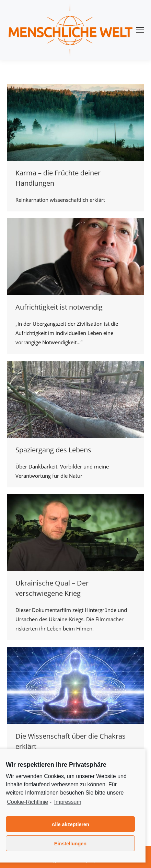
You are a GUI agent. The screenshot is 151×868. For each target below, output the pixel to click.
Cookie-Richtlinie (27, 802)
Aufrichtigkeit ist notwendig (59, 307)
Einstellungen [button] (70, 844)
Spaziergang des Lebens (53, 450)
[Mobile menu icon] (140, 30)
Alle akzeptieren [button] (70, 824)
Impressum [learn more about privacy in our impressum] (68, 802)
